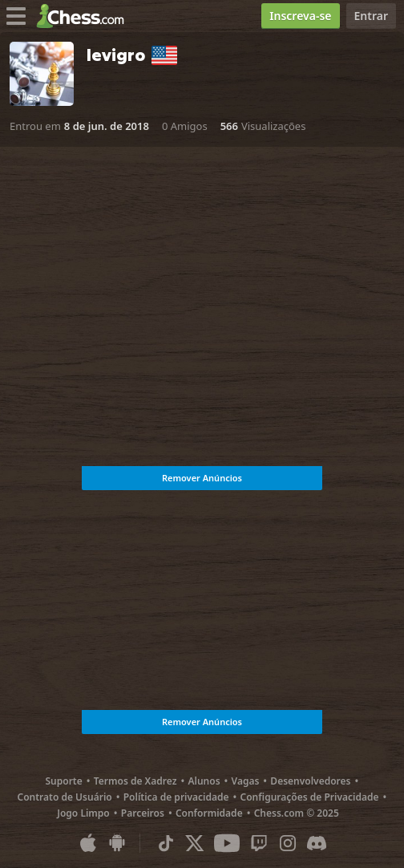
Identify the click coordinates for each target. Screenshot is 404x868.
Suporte (63, 781)
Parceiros (143, 813)
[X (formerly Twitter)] (195, 843)
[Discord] (317, 843)
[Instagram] (288, 843)
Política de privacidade (176, 797)
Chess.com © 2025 (297, 813)
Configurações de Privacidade (310, 797)
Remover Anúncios (202, 478)
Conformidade (209, 813)
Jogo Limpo (83, 813)
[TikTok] (166, 843)
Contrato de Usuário (65, 797)
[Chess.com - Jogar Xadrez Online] (85, 16)
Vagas (246, 781)
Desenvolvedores (310, 781)
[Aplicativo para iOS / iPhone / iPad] (88, 843)
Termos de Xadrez (135, 781)
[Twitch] (259, 843)
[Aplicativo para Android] (117, 843)
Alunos (204, 781)
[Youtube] (227, 843)
